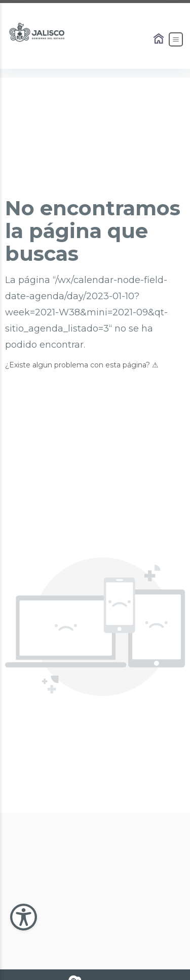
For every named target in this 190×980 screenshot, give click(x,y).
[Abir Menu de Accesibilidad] (24, 917)
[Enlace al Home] (160, 39)
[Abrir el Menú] (176, 39)
